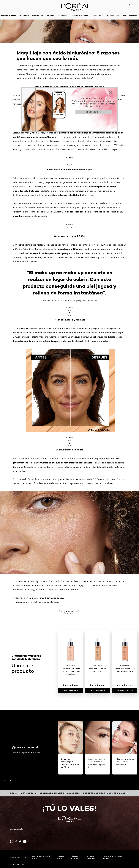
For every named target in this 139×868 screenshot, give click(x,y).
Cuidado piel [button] (38, 15)
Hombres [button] (50, 15)
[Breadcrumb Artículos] (27, 793)
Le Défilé (133, 15)
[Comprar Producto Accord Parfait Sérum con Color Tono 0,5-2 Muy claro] (70, 691)
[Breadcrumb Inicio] (14, 793)
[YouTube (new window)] (25, 842)
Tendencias (62, 15)
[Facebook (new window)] (16, 842)
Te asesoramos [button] (98, 15)
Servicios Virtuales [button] (79, 15)
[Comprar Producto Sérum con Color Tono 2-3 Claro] (98, 691)
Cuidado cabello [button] (9, 15)
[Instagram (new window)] (12, 841)
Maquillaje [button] (24, 15)
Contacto (27, 857)
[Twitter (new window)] (20, 841)
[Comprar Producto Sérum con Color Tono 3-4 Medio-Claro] (125, 691)
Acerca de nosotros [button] (117, 15)
